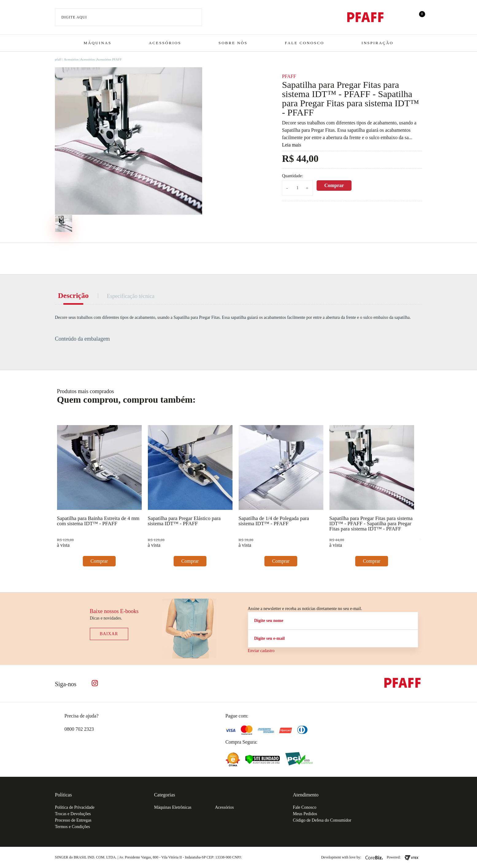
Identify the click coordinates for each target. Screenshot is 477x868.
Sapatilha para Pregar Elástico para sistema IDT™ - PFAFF (184, 521)
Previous (397, 397)
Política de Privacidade (75, 807)
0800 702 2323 (79, 729)
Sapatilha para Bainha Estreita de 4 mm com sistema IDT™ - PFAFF (98, 521)
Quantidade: (292, 176)
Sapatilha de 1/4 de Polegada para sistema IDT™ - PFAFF (274, 521)
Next (415, 397)
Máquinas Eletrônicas (173, 807)
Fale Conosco (305, 43)
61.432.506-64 (256, 857)
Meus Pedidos (305, 814)
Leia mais (292, 145)
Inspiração (377, 43)
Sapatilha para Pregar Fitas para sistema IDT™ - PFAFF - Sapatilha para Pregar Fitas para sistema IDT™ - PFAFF (371, 524)
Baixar (109, 634)
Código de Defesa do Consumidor (322, 820)
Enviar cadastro (261, 651)
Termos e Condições (72, 827)
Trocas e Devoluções (73, 814)
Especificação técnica (131, 296)
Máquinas (98, 43)
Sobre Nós (233, 43)
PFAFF (289, 76)
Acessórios (165, 43)
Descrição (73, 295)
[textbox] (128, 17)
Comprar (334, 185)
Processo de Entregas (73, 820)
